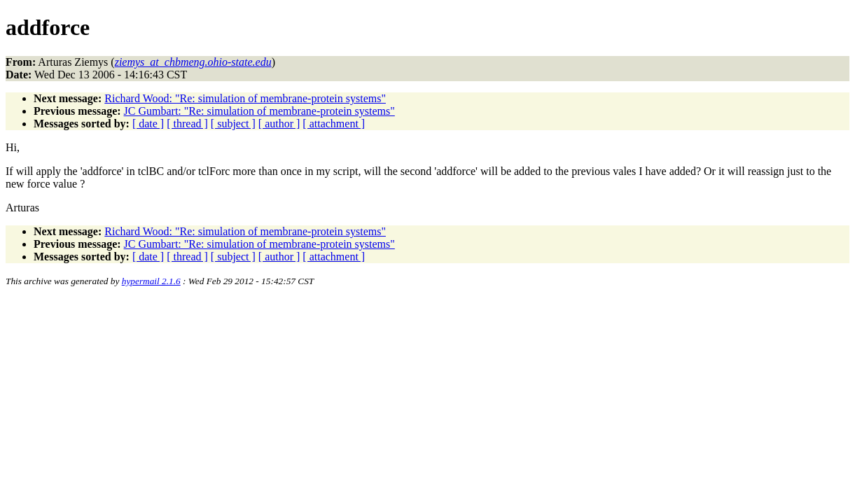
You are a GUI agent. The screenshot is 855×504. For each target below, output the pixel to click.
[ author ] (279, 124)
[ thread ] (187, 124)
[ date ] (148, 124)
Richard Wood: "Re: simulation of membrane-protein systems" (245, 98)
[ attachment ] (334, 124)
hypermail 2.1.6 (151, 281)
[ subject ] (233, 124)
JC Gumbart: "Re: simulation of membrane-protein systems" (259, 111)
